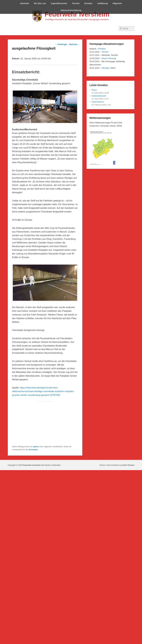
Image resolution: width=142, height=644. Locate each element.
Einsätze (88, 3)
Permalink (33, 450)
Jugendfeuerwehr (59, 3)
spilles (36, 447)
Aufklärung (102, 3)
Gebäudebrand (98, 102)
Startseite (25, 3)
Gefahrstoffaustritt (99, 96)
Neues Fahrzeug (109, 58)
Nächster (75, 44)
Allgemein (117, 3)
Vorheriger (61, 44)
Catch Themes (128, 465)
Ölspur (94, 90)
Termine (76, 3)
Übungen (105, 68)
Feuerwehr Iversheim (77, 14)
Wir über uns (40, 3)
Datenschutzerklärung (71, 10)
